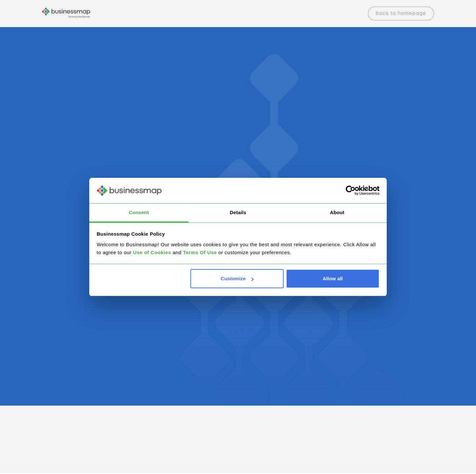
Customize (237, 278)
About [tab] (337, 212)
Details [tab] (238, 212)
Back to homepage (401, 14)
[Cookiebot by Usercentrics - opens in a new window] (351, 191)
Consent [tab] (139, 212)
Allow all (333, 278)
